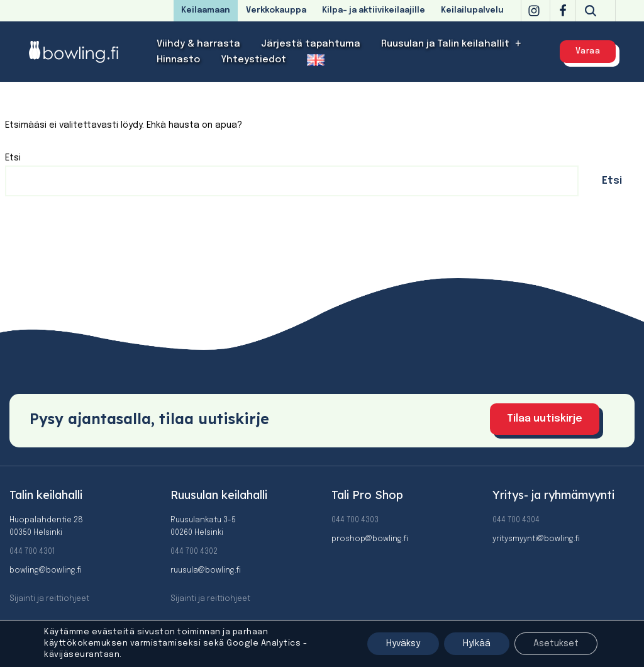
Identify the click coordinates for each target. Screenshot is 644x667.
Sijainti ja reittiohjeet (49, 599)
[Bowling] (82, 51)
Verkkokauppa (276, 10)
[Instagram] (534, 11)
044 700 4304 (516, 520)
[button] (519, 44)
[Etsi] (591, 11)
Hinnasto (178, 60)
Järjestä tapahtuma (311, 44)
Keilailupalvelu (472, 10)
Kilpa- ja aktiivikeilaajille (374, 10)
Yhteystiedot (253, 60)
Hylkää (477, 644)
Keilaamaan (206, 10)
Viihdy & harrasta (198, 44)
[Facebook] (563, 11)
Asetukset (556, 644)
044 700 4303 (355, 520)
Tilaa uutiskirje (545, 419)
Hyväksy (403, 644)
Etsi (13, 158)
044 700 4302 (194, 552)
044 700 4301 (32, 552)
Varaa (588, 51)
